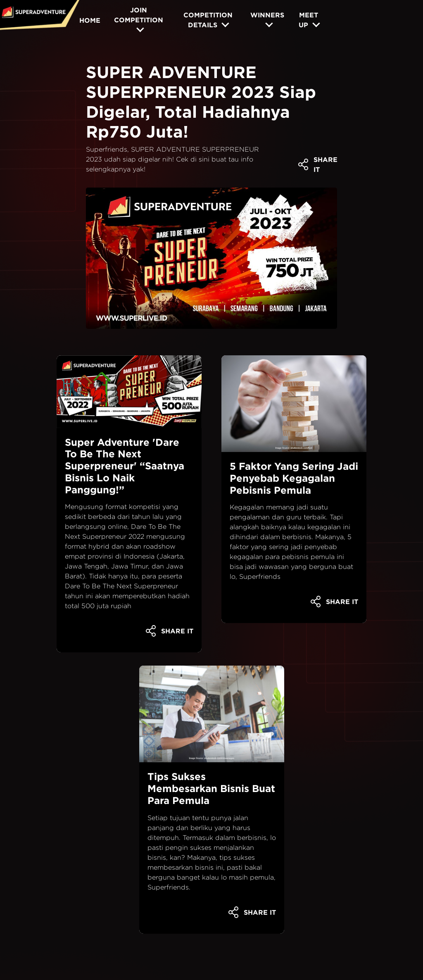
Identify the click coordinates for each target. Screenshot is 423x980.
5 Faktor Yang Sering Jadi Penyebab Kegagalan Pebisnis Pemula (294, 478)
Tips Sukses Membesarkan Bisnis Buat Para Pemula (211, 788)
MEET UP (308, 20)
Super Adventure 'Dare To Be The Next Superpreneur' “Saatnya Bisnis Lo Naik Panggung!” (125, 466)
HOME (90, 20)
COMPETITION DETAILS (208, 20)
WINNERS (267, 15)
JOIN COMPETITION (139, 15)
